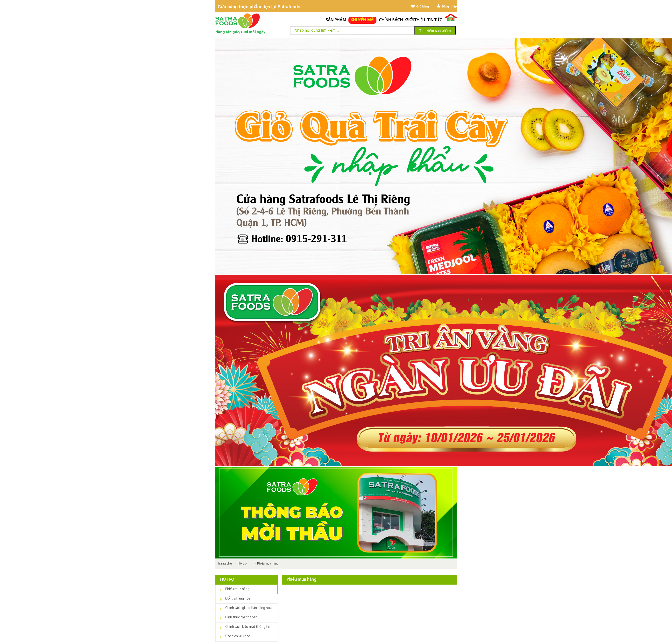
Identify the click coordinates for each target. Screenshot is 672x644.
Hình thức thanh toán (241, 618)
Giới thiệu (415, 20)
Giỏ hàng (423, 7)
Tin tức (435, 20)
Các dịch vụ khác (238, 636)
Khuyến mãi (362, 20)
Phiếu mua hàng (237, 589)
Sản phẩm (336, 20)
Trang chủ (225, 564)
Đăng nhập (449, 7)
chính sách (391, 20)
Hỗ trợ (242, 564)
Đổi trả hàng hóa (238, 599)
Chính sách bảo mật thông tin (248, 627)
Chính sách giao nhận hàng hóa (248, 608)
